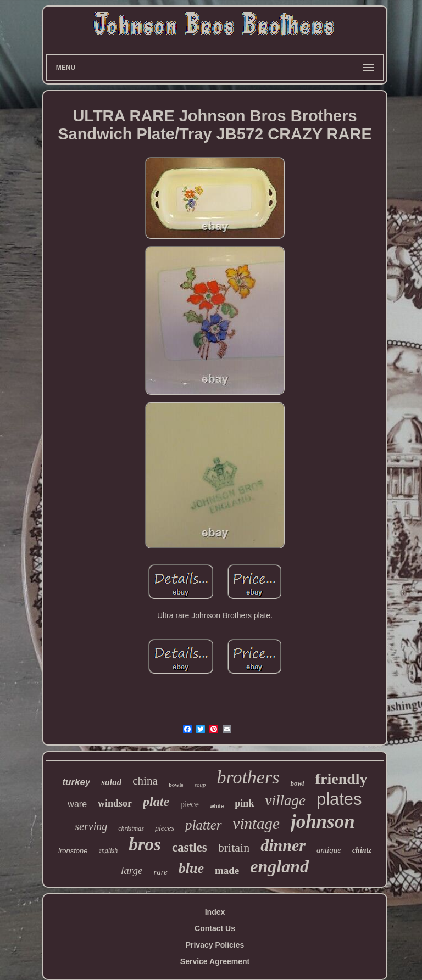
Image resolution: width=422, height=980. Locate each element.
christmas (131, 828)
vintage (256, 824)
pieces (165, 828)
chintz (362, 850)
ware (77, 804)
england (279, 866)
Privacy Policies (215, 945)
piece (190, 804)
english (109, 850)
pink (244, 803)
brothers (248, 777)
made (227, 870)
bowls (176, 785)
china (145, 781)
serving (91, 826)
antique (329, 850)
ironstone (73, 851)
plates (339, 799)
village (285, 800)
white (217, 806)
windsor (115, 803)
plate (156, 802)
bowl (297, 783)
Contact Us (215, 928)
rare (160, 872)
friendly (342, 779)
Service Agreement (215, 961)
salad (111, 782)
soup (200, 785)
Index (215, 912)
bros (145, 844)
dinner (283, 845)
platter (204, 825)
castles (190, 847)
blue (191, 868)
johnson (323, 822)
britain (234, 847)
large (132, 870)
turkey (76, 782)
